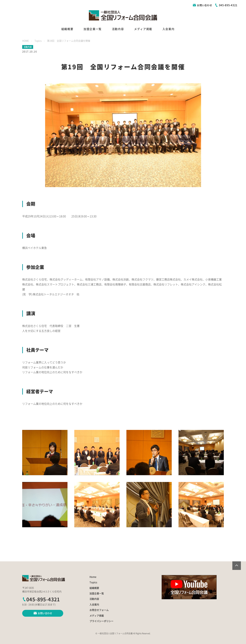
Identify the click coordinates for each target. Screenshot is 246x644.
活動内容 (118, 29)
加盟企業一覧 (93, 29)
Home (93, 577)
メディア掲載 (143, 29)
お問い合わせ (202, 5)
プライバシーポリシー (101, 621)
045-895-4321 (41, 599)
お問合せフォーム (99, 610)
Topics (93, 582)
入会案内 (168, 29)
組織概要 (67, 29)
